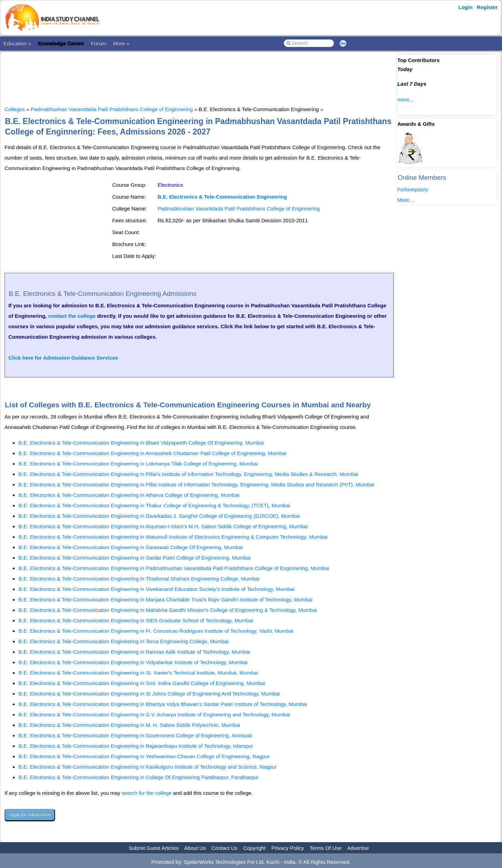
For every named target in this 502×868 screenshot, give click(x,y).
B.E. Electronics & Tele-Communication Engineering (222, 197)
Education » (17, 43)
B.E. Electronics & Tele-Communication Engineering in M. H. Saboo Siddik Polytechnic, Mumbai (129, 725)
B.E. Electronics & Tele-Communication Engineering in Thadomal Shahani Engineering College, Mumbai (139, 579)
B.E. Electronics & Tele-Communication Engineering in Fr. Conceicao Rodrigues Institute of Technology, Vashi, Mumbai (156, 631)
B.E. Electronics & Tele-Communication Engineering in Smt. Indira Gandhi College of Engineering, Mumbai (142, 683)
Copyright (254, 848)
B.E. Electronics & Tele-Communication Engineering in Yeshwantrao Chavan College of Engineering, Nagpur (144, 756)
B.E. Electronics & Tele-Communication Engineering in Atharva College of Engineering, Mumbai (129, 495)
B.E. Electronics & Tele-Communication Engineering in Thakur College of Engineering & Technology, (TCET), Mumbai (154, 505)
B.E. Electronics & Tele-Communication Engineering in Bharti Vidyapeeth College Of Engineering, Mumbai (141, 443)
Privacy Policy (288, 848)
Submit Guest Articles (154, 848)
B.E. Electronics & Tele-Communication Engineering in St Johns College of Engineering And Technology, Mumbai (149, 694)
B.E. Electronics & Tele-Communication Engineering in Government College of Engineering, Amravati (135, 735)
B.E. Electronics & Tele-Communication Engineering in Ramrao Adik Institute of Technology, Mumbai (134, 652)
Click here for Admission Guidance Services (63, 358)
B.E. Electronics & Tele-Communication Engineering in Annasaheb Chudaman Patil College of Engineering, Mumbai (153, 453)
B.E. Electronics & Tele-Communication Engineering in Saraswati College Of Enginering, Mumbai (131, 547)
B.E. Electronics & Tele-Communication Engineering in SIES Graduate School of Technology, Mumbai (136, 620)
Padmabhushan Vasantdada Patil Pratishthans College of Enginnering (112, 109)
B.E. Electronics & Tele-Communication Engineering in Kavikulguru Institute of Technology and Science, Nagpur (148, 767)
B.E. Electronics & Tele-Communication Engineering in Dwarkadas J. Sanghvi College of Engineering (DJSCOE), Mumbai (159, 516)
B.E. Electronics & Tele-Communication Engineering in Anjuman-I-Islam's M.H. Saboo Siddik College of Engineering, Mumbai (163, 526)
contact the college (72, 316)
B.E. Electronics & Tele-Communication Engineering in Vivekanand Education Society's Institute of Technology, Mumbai (156, 589)
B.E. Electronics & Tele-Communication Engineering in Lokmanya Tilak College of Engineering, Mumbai (138, 464)
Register (487, 7)
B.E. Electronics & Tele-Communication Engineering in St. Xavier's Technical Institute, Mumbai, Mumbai (138, 673)
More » (121, 43)
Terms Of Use (326, 848)
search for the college (147, 793)
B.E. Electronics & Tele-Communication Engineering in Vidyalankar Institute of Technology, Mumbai (133, 662)
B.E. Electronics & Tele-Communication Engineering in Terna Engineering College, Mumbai (124, 641)
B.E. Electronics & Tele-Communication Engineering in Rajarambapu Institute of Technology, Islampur (136, 746)
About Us (195, 848)
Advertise (358, 848)
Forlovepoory (413, 189)
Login (466, 7)
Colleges (15, 109)
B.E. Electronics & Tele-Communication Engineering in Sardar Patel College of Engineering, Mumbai (135, 558)
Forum (98, 43)
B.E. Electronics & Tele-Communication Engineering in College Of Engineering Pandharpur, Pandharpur (138, 777)
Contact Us (225, 848)
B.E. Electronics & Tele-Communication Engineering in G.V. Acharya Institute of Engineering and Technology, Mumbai (154, 715)
